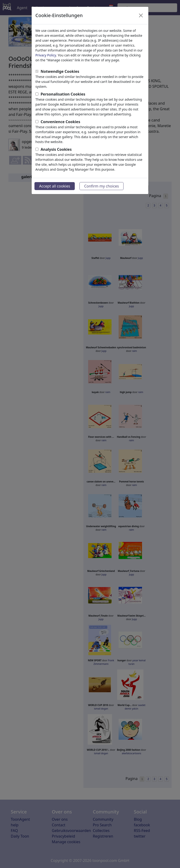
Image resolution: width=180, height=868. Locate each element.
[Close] (141, 15)
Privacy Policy (46, 55)
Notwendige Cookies (60, 71)
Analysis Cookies (56, 149)
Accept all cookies (55, 186)
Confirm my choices (101, 186)
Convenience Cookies (60, 122)
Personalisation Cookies (63, 94)
